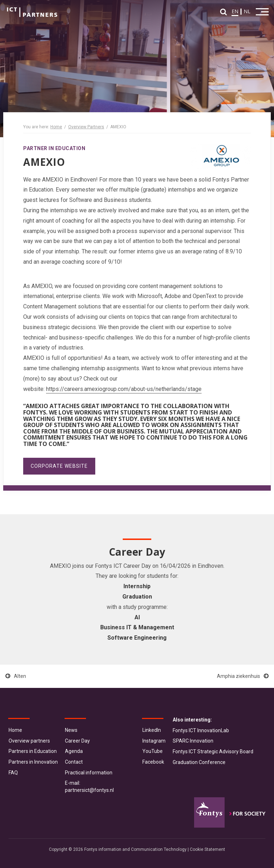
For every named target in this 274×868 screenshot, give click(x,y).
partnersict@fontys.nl (89, 790)
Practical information (89, 773)
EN (235, 11)
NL (247, 11)
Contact (74, 762)
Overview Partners (86, 127)
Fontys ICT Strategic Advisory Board (213, 752)
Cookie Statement (207, 849)
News (71, 730)
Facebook (153, 762)
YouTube (153, 751)
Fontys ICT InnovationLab (201, 730)
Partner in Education (54, 148)
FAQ (13, 773)
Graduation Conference (199, 762)
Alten (16, 676)
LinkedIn (152, 730)
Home (56, 127)
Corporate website (59, 466)
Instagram (154, 741)
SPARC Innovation (193, 741)
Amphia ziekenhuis (243, 676)
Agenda (74, 751)
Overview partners (29, 741)
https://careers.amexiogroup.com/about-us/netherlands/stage (124, 389)
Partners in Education (33, 751)
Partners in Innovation (33, 762)
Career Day (77, 741)
